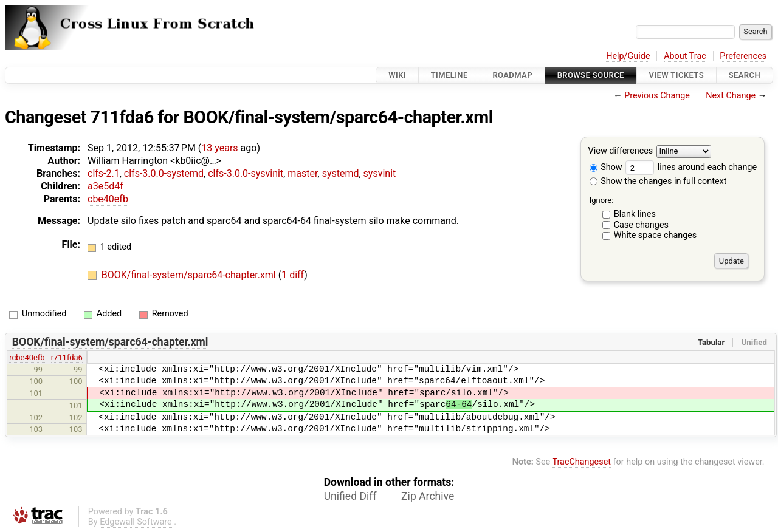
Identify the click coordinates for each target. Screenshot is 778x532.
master (302, 173)
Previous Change (657, 96)
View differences (621, 152)
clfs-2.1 (104, 173)
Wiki (397, 75)
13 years (219, 148)
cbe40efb (108, 199)
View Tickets (676, 75)
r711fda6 (67, 357)
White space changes (656, 235)
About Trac (685, 56)
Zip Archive (428, 496)
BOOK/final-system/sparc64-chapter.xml (338, 117)
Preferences (743, 56)
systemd (341, 173)
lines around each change (691, 167)
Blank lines (635, 214)
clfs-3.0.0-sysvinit (246, 173)
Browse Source (591, 75)
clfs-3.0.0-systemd (164, 173)
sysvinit (380, 173)
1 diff (293, 275)
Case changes (641, 225)
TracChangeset (581, 462)
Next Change (731, 96)
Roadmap (512, 75)
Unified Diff (350, 496)
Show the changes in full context (658, 181)
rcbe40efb (27, 357)
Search (745, 75)
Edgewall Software (136, 522)
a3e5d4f (105, 186)
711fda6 (122, 117)
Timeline (449, 75)
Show (606, 167)
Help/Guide (628, 56)
